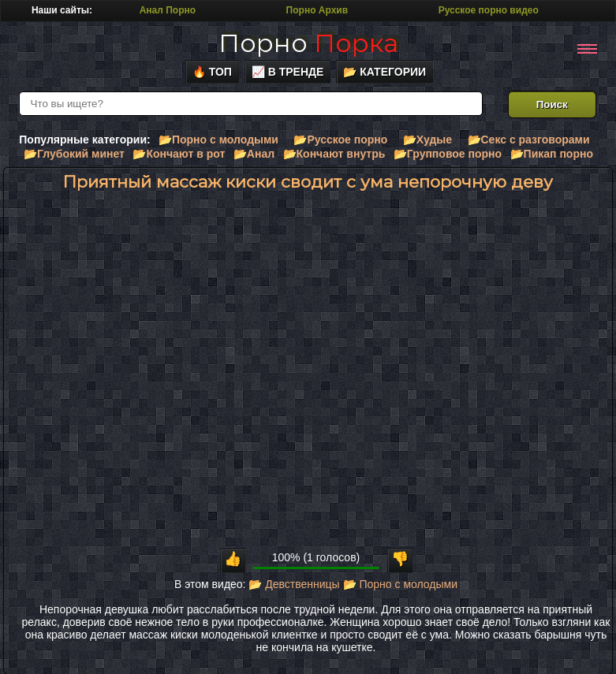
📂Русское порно (340, 140)
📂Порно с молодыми (218, 140)
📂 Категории (385, 72)
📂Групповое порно (448, 154)
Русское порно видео (489, 10)
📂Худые (427, 140)
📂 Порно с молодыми (400, 584)
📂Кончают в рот (179, 154)
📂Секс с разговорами (529, 140)
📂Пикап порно (552, 154)
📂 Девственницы (294, 584)
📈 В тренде (288, 72)
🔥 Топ (212, 72)
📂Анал (254, 154)
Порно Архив (317, 10)
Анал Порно (168, 10)
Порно (308, 43)
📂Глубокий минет (74, 154)
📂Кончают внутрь (334, 154)
